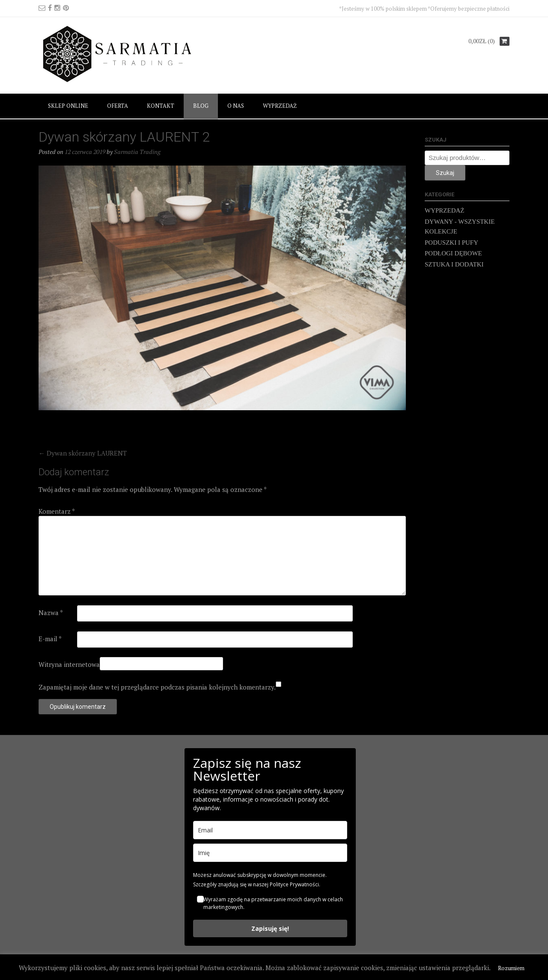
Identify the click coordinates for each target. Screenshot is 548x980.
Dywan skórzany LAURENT (83, 453)
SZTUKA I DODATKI (454, 264)
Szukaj (445, 173)
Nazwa (51, 613)
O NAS (236, 106)
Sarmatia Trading (137, 152)
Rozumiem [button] (511, 968)
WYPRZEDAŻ (280, 106)
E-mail (50, 639)
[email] (270, 830)
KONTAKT (161, 106)
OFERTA (118, 106)
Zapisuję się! (270, 928)
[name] (270, 853)
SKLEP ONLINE (68, 106)
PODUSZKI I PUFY (451, 243)
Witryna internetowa (69, 664)
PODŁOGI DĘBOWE (453, 253)
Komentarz (57, 511)
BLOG (201, 106)
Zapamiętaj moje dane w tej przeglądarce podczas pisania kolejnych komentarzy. (157, 687)
